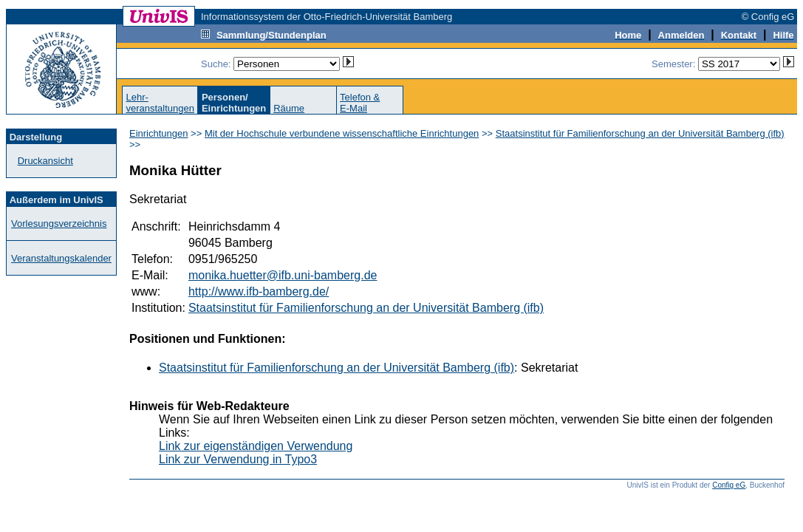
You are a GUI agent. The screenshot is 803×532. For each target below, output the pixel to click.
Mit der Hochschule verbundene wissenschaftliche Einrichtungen (342, 133)
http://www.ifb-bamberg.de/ (259, 291)
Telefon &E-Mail (360, 103)
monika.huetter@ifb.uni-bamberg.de (283, 275)
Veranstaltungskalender (61, 258)
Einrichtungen (159, 133)
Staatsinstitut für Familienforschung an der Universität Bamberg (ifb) (640, 133)
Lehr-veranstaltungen (160, 103)
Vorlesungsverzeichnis (59, 224)
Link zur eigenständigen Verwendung (256, 446)
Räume (289, 108)
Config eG (729, 485)
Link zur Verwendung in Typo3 (238, 459)
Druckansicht (45, 161)
